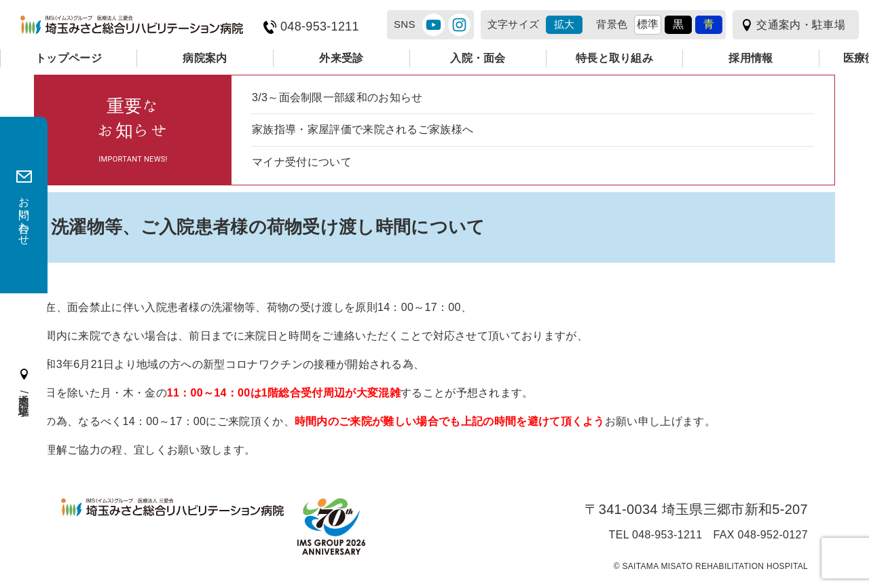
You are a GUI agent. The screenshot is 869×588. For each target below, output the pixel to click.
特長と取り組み (614, 58)
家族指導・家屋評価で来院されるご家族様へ (363, 129)
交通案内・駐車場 (801, 25)
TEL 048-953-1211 (656, 535)
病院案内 (205, 58)
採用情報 (751, 58)
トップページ (69, 58)
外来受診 (341, 58)
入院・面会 (478, 58)
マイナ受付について (302, 162)
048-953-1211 (320, 27)
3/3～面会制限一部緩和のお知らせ (337, 97)
